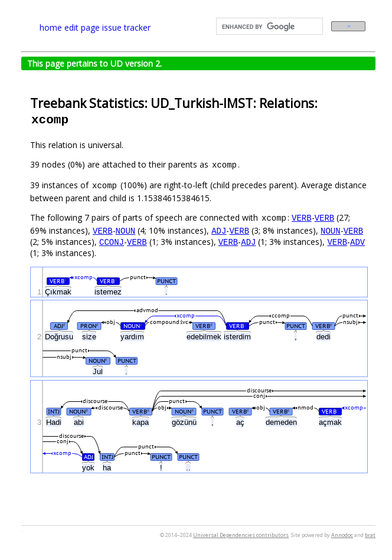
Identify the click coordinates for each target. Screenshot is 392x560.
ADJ (219, 230)
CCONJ (112, 242)
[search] (268, 27)
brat (370, 535)
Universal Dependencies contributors (241, 535)
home (51, 27)
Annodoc (342, 535)
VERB (302, 217)
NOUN (126, 230)
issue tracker (126, 27)
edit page (82, 27)
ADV (357, 242)
